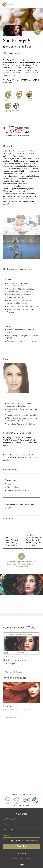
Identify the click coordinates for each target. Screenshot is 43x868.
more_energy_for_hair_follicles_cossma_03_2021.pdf (13, 548)
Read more (21, 669)
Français (29, 858)
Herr (15, 819)
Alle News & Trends (13, 691)
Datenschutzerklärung (30, 841)
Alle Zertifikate (21, 806)
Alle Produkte (11, 735)
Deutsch (21, 858)
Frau (8, 819)
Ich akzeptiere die (22, 841)
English (14, 858)
